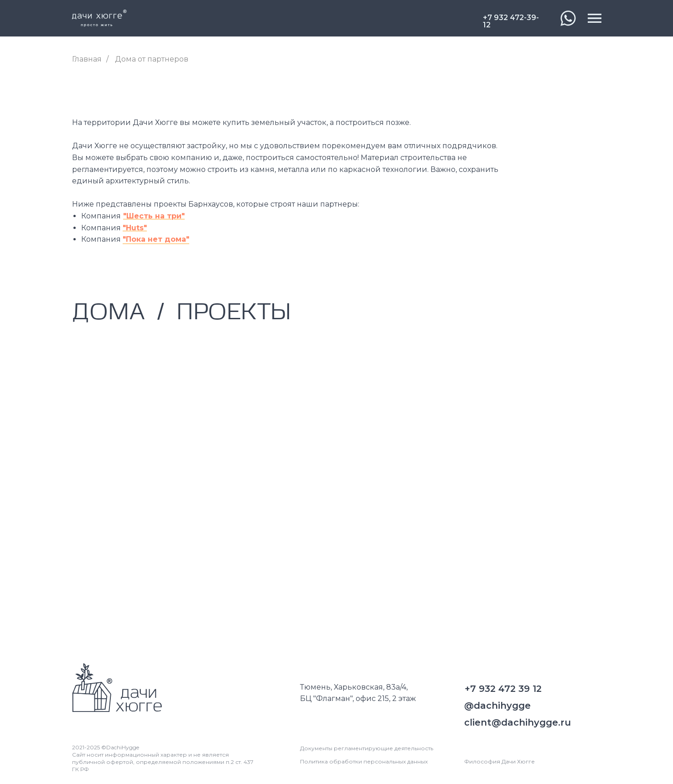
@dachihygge (497, 706)
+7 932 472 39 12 (503, 689)
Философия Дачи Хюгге (500, 761)
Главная (87, 59)
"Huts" (135, 228)
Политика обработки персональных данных (364, 761)
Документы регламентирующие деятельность (367, 748)
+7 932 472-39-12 (511, 21)
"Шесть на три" (154, 216)
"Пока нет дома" (156, 239)
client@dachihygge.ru (518, 722)
